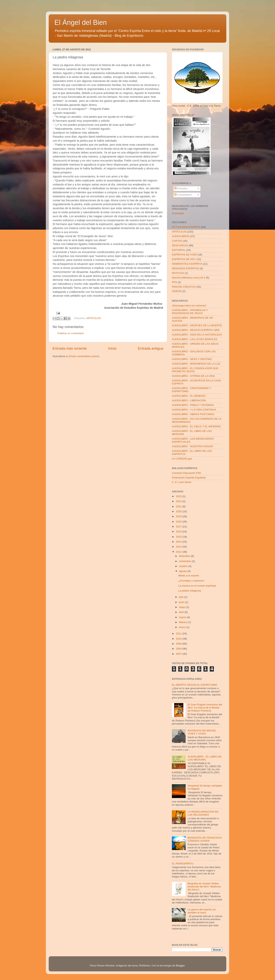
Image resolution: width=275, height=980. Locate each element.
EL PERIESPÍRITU (183, 864)
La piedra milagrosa (190, 591)
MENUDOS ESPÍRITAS (185, 268)
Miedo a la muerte (189, 576)
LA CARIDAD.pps (182, 459)
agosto (183, 571)
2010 (179, 639)
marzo (183, 617)
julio (182, 597)
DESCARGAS (180, 245)
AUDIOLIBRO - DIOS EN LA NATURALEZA (197, 335)
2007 (179, 654)
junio (182, 602)
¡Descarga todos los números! (189, 306)
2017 (179, 527)
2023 (179, 496)
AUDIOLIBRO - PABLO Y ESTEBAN (193, 405)
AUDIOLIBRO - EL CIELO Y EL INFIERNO (196, 426)
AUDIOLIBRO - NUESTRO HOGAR (192, 446)
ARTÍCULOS (93, 318)
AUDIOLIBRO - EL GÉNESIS (189, 396)
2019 (179, 516)
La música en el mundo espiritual (197, 586)
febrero (183, 622)
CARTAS (177, 241)
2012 (179, 552)
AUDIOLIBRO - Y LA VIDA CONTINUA (194, 410)
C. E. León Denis (182, 482)
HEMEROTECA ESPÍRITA (187, 264)
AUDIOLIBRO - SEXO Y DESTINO (192, 359)
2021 (179, 506)
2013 (179, 547)
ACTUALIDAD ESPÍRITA (186, 227)
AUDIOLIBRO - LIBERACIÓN (189, 400)
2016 (179, 532)
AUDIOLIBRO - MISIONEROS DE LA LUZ (196, 364)
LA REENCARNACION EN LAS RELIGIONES (203, 813)
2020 (179, 511)
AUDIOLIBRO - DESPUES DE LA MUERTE (197, 325)
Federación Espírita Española (189, 478)
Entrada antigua (151, 348)
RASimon (145, 966)
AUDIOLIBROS (181, 236)
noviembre (185, 561)
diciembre (185, 556)
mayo (182, 607)
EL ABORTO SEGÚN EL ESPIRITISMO (195, 685)
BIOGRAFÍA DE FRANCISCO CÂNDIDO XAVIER (205, 839)
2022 (179, 501)
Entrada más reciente (70, 348)
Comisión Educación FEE (186, 473)
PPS (174, 282)
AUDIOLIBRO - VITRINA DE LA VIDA (193, 376)
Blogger (180, 966)
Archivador (178, 213)
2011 (179, 634)
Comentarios (183, 195)
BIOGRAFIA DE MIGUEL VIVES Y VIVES (202, 732)
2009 (179, 644)
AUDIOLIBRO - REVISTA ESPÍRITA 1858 (196, 330)
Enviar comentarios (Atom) (84, 356)
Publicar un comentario (71, 333)
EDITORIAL (179, 250)
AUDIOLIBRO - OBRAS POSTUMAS (193, 414)
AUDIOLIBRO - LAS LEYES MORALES (195, 339)
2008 (179, 649)
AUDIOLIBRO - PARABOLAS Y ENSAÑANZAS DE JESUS (190, 312)
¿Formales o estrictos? (191, 581)
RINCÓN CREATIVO (184, 287)
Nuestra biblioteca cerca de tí (189, 278)
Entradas (181, 188)
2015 (179, 537)
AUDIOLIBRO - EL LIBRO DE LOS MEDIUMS (205, 758)
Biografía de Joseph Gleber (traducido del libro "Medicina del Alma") (204, 887)
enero (183, 627)
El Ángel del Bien (81, 22)
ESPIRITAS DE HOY (184, 259)
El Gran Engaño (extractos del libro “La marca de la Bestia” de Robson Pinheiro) (205, 708)
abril (182, 612)
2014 (179, 542)
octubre (184, 566)
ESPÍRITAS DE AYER (184, 255)
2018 (179, 522)
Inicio (112, 348)
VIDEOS (177, 291)
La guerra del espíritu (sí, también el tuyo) (202, 911)
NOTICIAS (178, 273)
